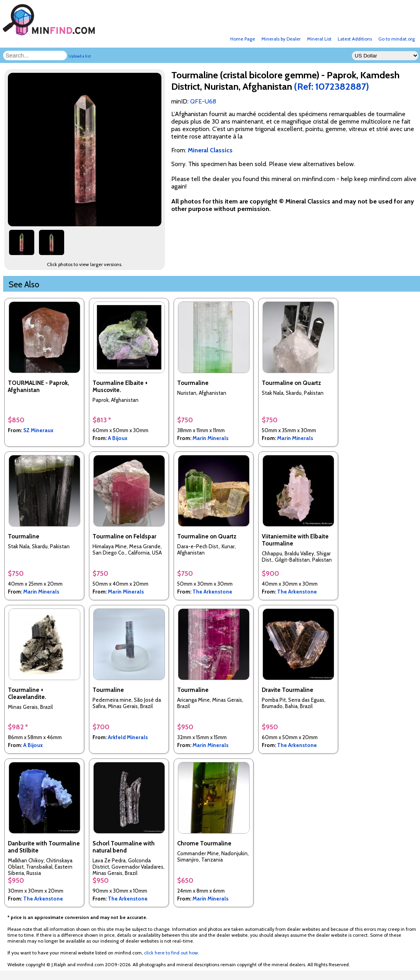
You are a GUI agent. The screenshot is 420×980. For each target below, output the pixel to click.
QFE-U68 (203, 101)
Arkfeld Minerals (128, 737)
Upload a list (80, 56)
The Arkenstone (212, 592)
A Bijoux (118, 438)
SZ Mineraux (38, 430)
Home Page (243, 39)
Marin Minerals (211, 438)
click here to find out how (171, 953)
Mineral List (319, 39)
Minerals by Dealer (281, 39)
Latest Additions (355, 39)
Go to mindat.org (397, 39)
